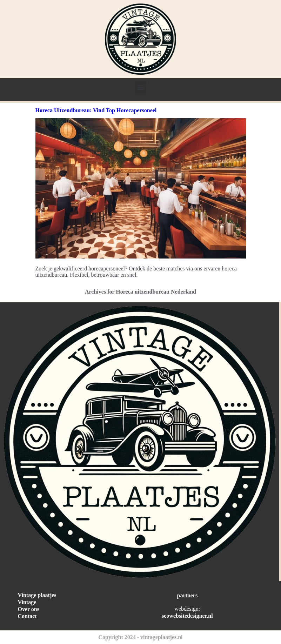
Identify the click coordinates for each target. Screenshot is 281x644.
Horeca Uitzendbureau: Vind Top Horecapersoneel (96, 110)
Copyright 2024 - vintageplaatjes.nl (141, 637)
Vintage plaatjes (37, 595)
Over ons (29, 609)
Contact (27, 616)
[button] (140, 88)
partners (188, 595)
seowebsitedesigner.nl (187, 616)
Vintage (27, 602)
